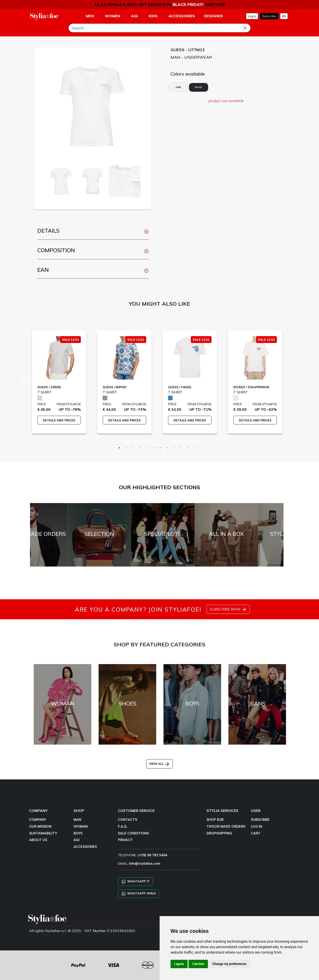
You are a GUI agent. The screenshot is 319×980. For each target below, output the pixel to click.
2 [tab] (126, 448)
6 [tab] (153, 448)
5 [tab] (147, 448)
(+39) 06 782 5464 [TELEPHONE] (153, 855)
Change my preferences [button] (229, 964)
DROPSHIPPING (219, 833)
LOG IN (256, 826)
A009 (178, 87)
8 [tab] (167, 448)
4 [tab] (140, 448)
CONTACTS (128, 820)
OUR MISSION (40, 826)
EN (284, 16)
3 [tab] (133, 448)
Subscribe (269, 16)
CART (256, 833)
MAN (77, 820)
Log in (252, 16)
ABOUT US (38, 840)
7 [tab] (160, 448)
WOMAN (81, 826)
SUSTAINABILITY (43, 833)
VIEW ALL (159, 764)
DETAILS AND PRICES (59, 420)
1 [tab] (119, 448)
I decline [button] (198, 964)
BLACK (198, 87)
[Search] (159, 28)
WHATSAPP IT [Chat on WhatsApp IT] (135, 882)
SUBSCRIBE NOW (228, 610)
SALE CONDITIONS (133, 833)
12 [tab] (194, 448)
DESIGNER (213, 16)
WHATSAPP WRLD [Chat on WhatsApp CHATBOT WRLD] (138, 894)
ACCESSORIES (85, 847)
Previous (23, 382)
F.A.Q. (123, 826)
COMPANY (38, 820)
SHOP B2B (215, 820)
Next (291, 382)
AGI (77, 840)
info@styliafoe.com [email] (145, 864)
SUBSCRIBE (260, 820)
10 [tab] (181, 448)
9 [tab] (174, 448)
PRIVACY (125, 840)
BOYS (78, 833)
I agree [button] (179, 964)
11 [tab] (188, 448)
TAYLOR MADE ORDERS (226, 826)
